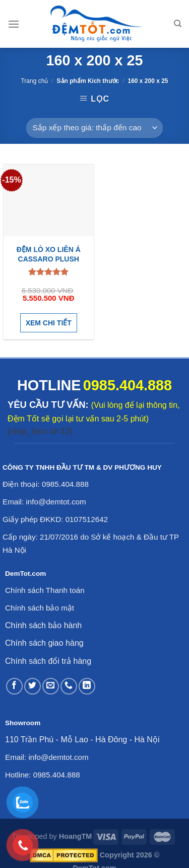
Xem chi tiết (49, 323)
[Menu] (14, 24)
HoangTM (76, 836)
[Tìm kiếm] (178, 24)
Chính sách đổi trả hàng (48, 661)
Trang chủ (34, 81)
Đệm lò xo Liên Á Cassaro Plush (49, 254)
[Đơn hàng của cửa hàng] (94, 128)
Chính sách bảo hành (43, 625)
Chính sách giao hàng (44, 643)
